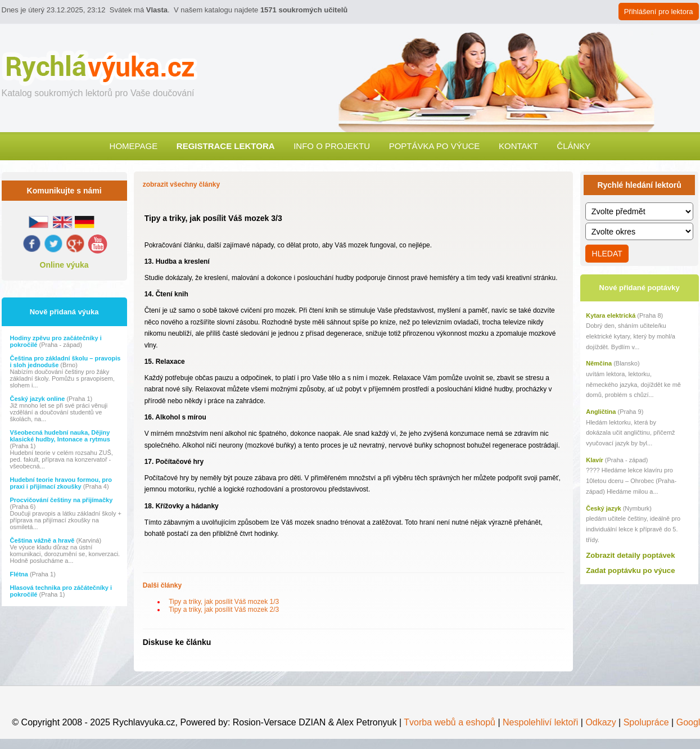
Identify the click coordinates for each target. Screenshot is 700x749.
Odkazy (600, 722)
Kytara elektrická (611, 315)
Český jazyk (603, 508)
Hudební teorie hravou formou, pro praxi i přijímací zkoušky (61, 483)
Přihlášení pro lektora (659, 12)
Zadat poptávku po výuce (630, 570)
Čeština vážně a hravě (43, 540)
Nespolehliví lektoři (540, 722)
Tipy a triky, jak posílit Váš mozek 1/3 (222, 602)
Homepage (134, 146)
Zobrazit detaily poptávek (630, 555)
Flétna (20, 574)
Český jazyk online (39, 399)
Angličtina (601, 412)
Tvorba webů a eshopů (448, 722)
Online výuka (64, 265)
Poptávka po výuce (435, 146)
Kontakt (518, 146)
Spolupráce (646, 722)
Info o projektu (332, 146)
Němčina (599, 363)
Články (573, 146)
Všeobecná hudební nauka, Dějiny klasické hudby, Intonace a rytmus (60, 436)
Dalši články (162, 585)
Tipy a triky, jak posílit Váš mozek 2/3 (222, 610)
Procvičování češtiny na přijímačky (62, 500)
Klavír (595, 460)
